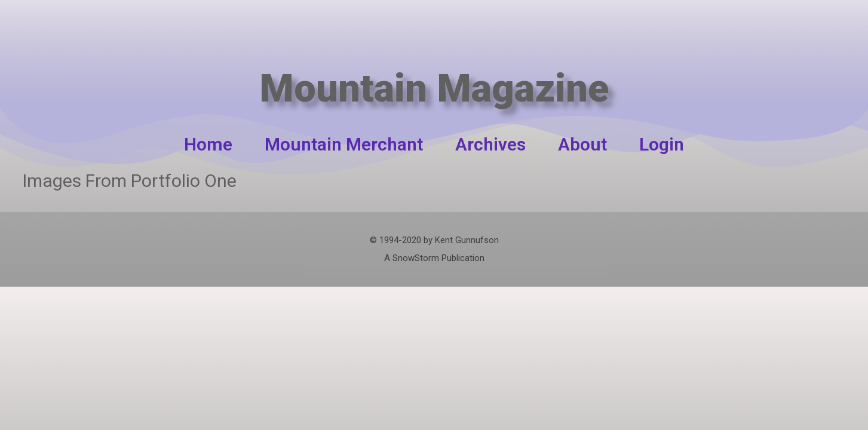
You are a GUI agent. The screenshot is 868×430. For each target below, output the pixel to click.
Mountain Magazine (434, 76)
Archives (490, 144)
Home (208, 144)
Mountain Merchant (344, 144)
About (582, 144)
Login (662, 144)
